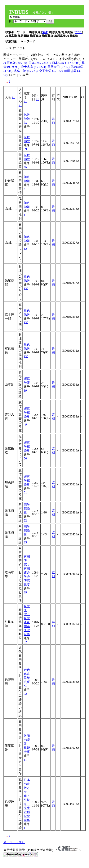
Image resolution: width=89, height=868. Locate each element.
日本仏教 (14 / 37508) (66, 63)
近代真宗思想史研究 (27, 678)
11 (25, 215)
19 (25, 390)
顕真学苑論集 (27, 413)
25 (25, 542)
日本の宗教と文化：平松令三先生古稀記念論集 (27, 800)
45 (25, 167)
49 (25, 424)
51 (25, 492)
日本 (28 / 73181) (40, 63)
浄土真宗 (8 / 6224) (33, 67)
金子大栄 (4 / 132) (51, 71)
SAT (45, 32)
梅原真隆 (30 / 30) (15, 63)
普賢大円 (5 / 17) (58, 67)
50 (25, 458)
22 (25, 520)
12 (25, 249)
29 (25, 592)
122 (26, 289)
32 (25, 642)
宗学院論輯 (27, 509)
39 (25, 149)
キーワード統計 (14, 842)
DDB (79, 32)
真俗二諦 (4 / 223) (26, 71)
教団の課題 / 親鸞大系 (27, 744)
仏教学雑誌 (27, 119)
